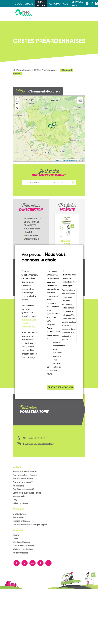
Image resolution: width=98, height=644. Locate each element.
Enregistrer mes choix (60, 387)
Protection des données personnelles (29, 323)
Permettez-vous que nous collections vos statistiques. (70, 280)
